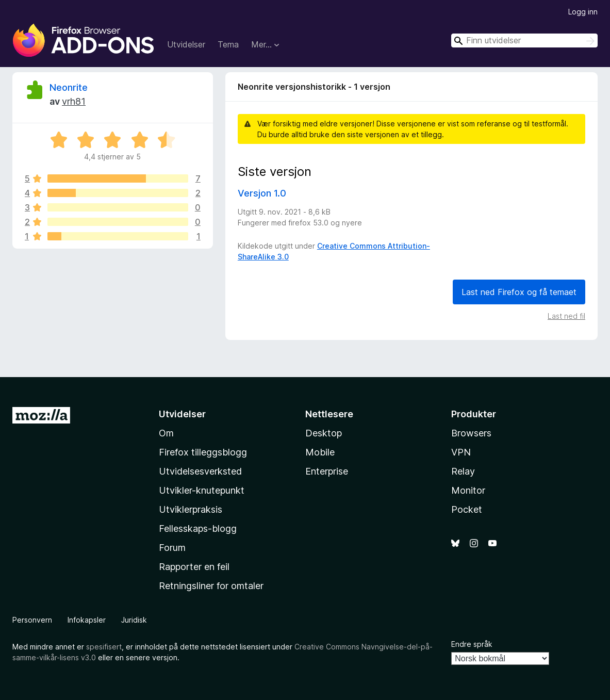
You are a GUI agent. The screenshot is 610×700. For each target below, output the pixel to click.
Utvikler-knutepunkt (202, 490)
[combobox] (524, 40)
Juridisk (134, 620)
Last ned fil (566, 316)
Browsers (471, 433)
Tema (228, 44)
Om (166, 433)
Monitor (468, 490)
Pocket (467, 509)
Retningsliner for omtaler (211, 586)
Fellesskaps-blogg (198, 528)
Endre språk (472, 644)
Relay (463, 471)
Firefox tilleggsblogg (203, 452)
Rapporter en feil (194, 567)
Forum (172, 548)
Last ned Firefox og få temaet (519, 292)
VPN (461, 452)
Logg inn (583, 12)
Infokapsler (87, 620)
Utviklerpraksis (191, 509)
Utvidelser (186, 44)
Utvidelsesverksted (200, 471)
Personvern (32, 620)
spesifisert (104, 647)
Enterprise (327, 471)
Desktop (324, 433)
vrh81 (74, 101)
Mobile (320, 452)
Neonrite (69, 87)
